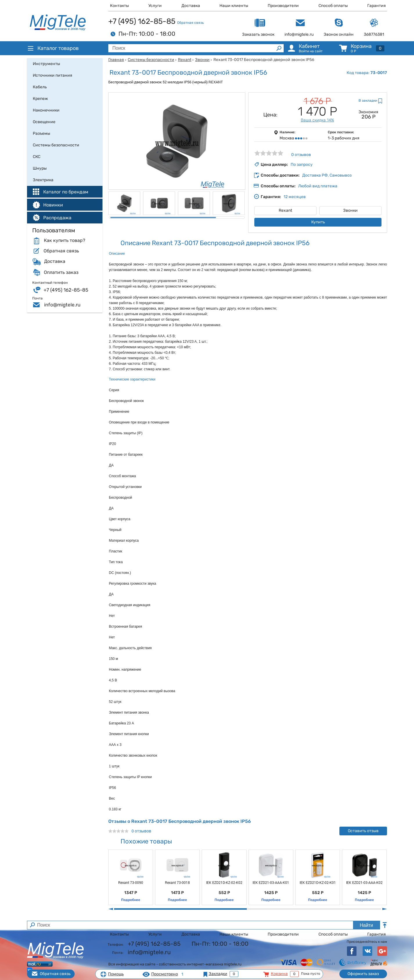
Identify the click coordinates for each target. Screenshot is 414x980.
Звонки (202, 60)
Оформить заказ (363, 974)
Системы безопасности (151, 60)
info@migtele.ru (62, 305)
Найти (366, 925)
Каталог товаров (53, 48)
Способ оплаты (333, 6)
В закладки (368, 100)
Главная (116, 60)
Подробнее (131, 900)
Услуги (155, 6)
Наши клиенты (234, 6)
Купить (318, 222)
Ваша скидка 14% (317, 120)
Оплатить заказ (61, 272)
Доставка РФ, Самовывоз (327, 175)
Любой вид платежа (318, 186)
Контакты (119, 6)
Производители (283, 6)
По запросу (302, 165)
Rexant (185, 60)
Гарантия (377, 6)
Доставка (191, 6)
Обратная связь (190, 23)
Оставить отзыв (363, 831)
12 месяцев (295, 197)
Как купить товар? (64, 240)
